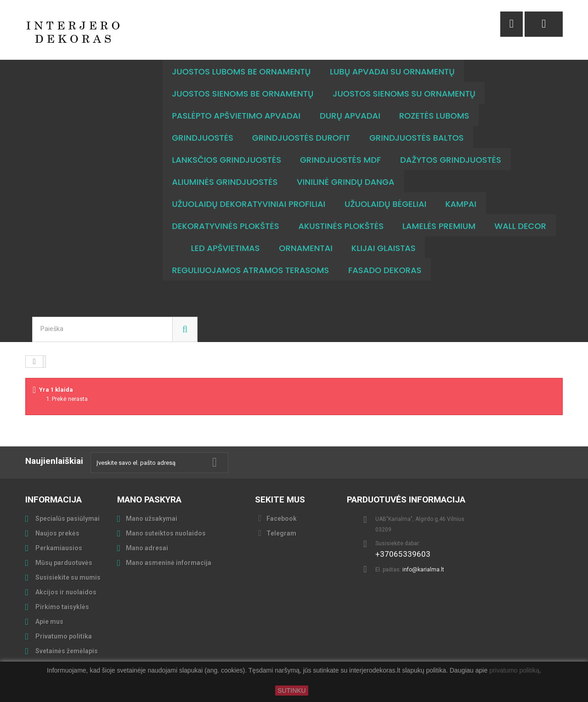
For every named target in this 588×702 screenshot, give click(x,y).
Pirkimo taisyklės (62, 607)
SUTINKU (291, 691)
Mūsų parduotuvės (63, 563)
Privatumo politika (63, 636)
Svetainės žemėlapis (66, 651)
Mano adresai (147, 548)
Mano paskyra (149, 499)
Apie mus (49, 622)
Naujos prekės (57, 533)
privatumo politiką (514, 671)
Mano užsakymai (152, 519)
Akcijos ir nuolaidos (65, 592)
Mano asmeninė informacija (169, 563)
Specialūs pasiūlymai (67, 519)
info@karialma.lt (423, 570)
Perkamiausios (58, 548)
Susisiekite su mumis (67, 577)
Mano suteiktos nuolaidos (166, 533)
